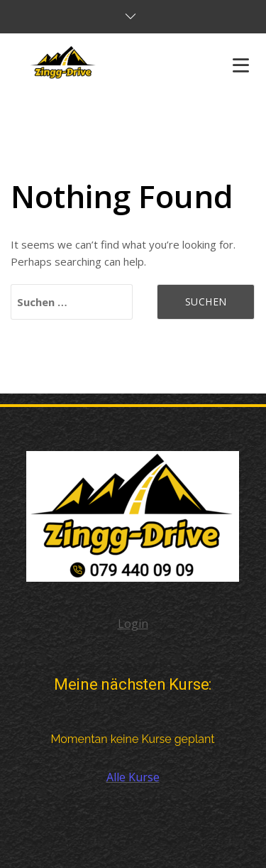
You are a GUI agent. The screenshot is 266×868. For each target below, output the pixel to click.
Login (133, 624)
